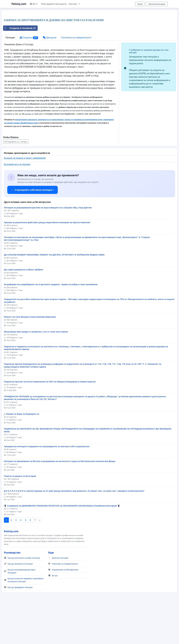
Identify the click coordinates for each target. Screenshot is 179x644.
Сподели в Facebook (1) (20, 67)
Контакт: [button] (74, 4)
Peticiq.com (19, 4)
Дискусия (50, 77)
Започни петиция (157, 4)
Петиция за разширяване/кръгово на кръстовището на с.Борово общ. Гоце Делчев (48, 247)
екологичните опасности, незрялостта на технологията (40, 159)
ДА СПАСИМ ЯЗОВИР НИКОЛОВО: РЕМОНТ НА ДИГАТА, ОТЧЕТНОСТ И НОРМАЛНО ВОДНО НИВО (54, 294)
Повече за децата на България (20, 515)
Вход (140, 4)
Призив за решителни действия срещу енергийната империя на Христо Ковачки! (47, 262)
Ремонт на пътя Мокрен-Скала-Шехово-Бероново (30, 356)
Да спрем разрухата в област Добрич (24, 309)
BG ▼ (34, 4)
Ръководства (12, 592)
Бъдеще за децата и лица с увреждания (25, 197)
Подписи (29, 77)
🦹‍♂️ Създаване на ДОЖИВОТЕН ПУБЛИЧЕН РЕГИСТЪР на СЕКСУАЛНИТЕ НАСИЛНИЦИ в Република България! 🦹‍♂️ (62, 545)
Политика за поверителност (76, 77)
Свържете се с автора (16, 181)
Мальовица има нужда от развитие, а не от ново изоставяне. (36, 371)
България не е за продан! (17, 203)
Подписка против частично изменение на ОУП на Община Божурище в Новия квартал (50, 421)
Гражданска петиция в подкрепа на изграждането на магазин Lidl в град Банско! (47, 486)
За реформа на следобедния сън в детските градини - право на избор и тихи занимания (51, 324)
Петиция (10, 77)
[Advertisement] (87, 34)
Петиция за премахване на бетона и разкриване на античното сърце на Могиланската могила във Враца (60, 500)
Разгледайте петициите (54, 4)
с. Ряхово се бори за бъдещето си (21, 453)
